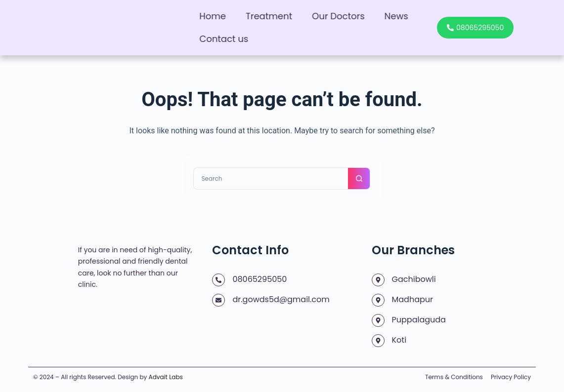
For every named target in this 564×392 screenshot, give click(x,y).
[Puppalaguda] (378, 320)
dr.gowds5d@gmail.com (281, 299)
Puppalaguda (419, 320)
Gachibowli (414, 279)
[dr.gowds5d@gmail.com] (218, 300)
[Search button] (359, 178)
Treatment (269, 16)
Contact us (224, 39)
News (396, 16)
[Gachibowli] (378, 280)
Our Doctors (338, 16)
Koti (399, 340)
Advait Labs (166, 377)
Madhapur (413, 299)
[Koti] (378, 341)
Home (213, 16)
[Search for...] (271, 178)
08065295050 (260, 279)
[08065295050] (218, 280)
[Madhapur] (378, 300)
